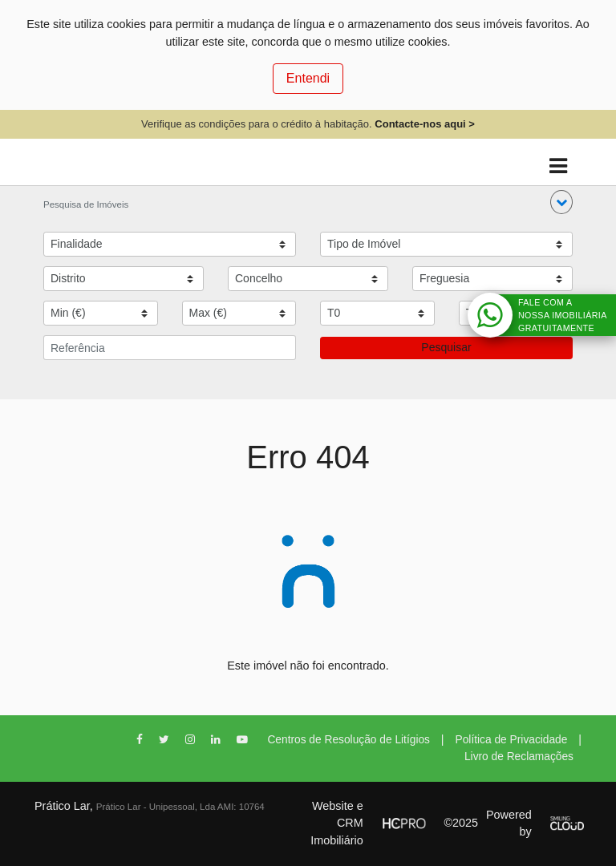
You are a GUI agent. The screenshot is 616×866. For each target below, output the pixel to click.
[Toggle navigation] (558, 166)
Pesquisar (446, 347)
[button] (561, 202)
